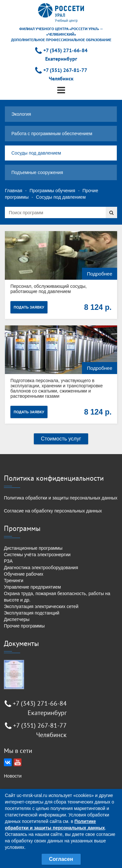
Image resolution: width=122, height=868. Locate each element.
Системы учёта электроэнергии (37, 555)
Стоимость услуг (61, 439)
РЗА (8, 561)
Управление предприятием (32, 587)
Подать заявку (29, 307)
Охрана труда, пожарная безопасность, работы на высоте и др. (57, 597)
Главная (14, 191)
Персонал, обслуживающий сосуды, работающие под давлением (48, 289)
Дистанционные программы (33, 548)
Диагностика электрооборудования (41, 568)
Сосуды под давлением (36, 153)
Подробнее (100, 274)
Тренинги (14, 581)
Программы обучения (52, 191)
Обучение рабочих (24, 574)
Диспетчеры (17, 619)
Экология (21, 114)
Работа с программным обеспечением (52, 134)
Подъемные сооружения (37, 172)
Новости (13, 776)
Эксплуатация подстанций (32, 613)
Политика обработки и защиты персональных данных (61, 498)
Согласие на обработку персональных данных (53, 511)
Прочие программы (24, 626)
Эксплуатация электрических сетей (41, 606)
